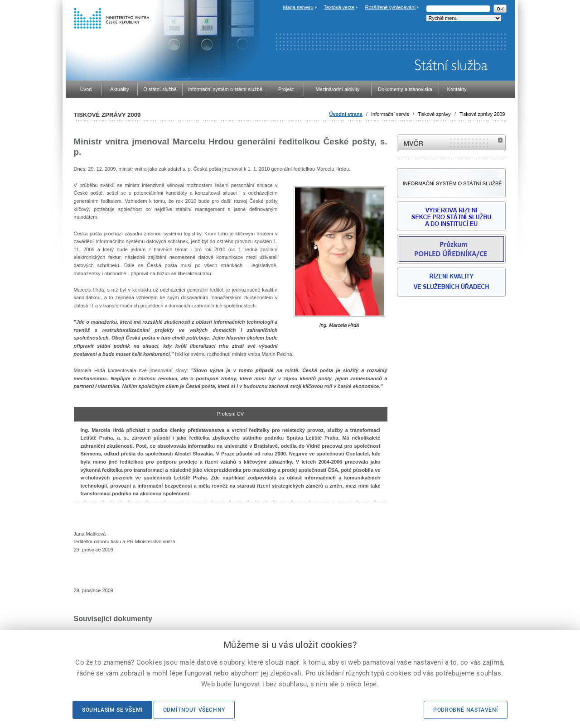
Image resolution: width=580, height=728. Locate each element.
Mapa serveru (298, 7)
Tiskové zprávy (434, 114)
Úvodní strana (346, 114)
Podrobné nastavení (466, 710)
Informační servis (390, 114)
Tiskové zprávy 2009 (482, 114)
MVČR (451, 143)
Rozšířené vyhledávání (391, 7)
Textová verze (339, 7)
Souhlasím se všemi (112, 710)
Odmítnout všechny (194, 710)
